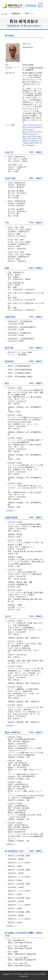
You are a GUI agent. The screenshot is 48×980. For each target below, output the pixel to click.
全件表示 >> (11, 511)
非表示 (39, 152)
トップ (4, 13)
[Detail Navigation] (40, 5)
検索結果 (16, 13)
